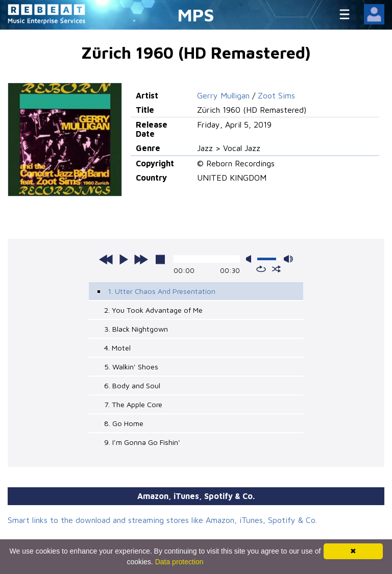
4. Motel (117, 348)
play (124, 259)
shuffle (276, 269)
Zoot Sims (276, 95)
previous (106, 259)
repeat (261, 269)
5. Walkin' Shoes (131, 367)
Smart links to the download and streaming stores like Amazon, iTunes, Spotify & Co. (162, 520)
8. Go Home (124, 423)
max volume (288, 259)
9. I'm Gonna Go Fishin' (142, 442)
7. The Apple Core (133, 404)
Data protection (179, 562)
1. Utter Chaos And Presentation (162, 291)
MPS (196, 15)
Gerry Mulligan (223, 95)
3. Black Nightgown (136, 329)
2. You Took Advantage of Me (153, 310)
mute (251, 259)
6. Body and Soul (132, 385)
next (141, 259)
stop (160, 259)
